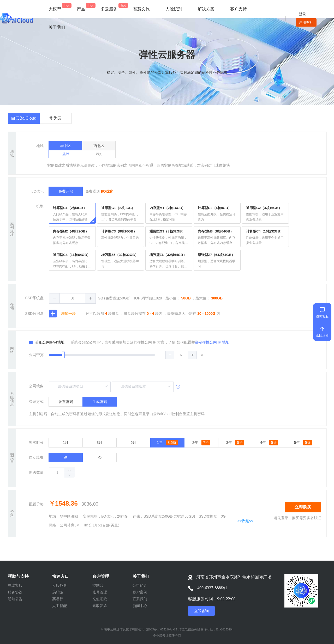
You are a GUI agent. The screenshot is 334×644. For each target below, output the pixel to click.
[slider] (123, 355)
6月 (134, 443)
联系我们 (140, 599)
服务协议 (15, 592)
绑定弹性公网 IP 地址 (212, 342)
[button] (54, 298)
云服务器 (59, 585)
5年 (303, 443)
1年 (167, 443)
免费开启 (66, 191)
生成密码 (100, 402)
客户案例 (140, 592)
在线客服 (15, 585)
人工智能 (59, 606)
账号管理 (100, 592)
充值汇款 (100, 599)
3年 (235, 443)
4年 (269, 443)
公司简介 (140, 585)
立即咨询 (201, 611)
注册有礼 (306, 22)
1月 (66, 443)
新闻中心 (140, 606)
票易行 (58, 599)
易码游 (58, 592)
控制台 (98, 585)
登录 (302, 14)
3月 (100, 443)
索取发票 (100, 606)
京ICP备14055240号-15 (162, 629)
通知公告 (15, 599)
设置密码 (66, 402)
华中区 (65, 151)
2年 (201, 443)
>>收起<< (245, 521)
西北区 (99, 151)
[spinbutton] (72, 298)
